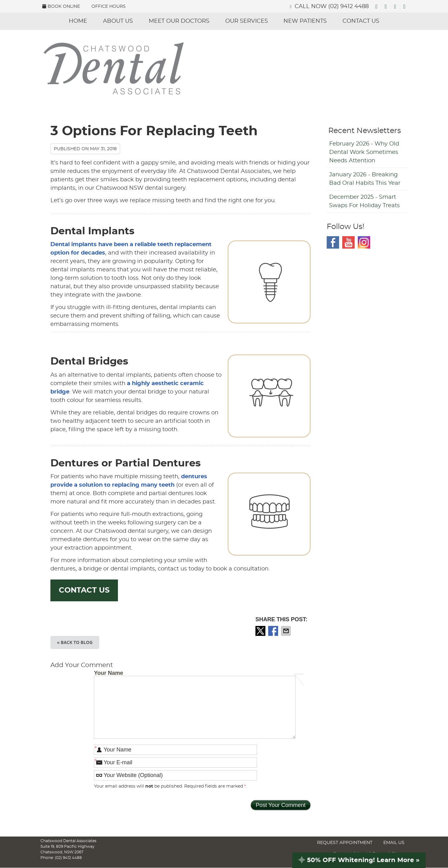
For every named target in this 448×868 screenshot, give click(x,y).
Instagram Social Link (364, 242)
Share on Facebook (274, 631)
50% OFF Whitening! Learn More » (359, 860)
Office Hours (109, 7)
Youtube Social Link (348, 242)
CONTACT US (84, 590)
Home (78, 21)
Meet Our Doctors (179, 21)
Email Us (394, 843)
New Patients (305, 21)
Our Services (247, 21)
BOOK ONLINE (61, 6)
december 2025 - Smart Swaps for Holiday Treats (364, 201)
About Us (118, 21)
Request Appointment (345, 843)
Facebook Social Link (333, 242)
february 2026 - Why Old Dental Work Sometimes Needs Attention (364, 152)
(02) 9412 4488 (348, 7)
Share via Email (287, 631)
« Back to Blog (75, 642)
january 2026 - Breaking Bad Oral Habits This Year (365, 179)
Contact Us (361, 21)
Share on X (261, 631)
